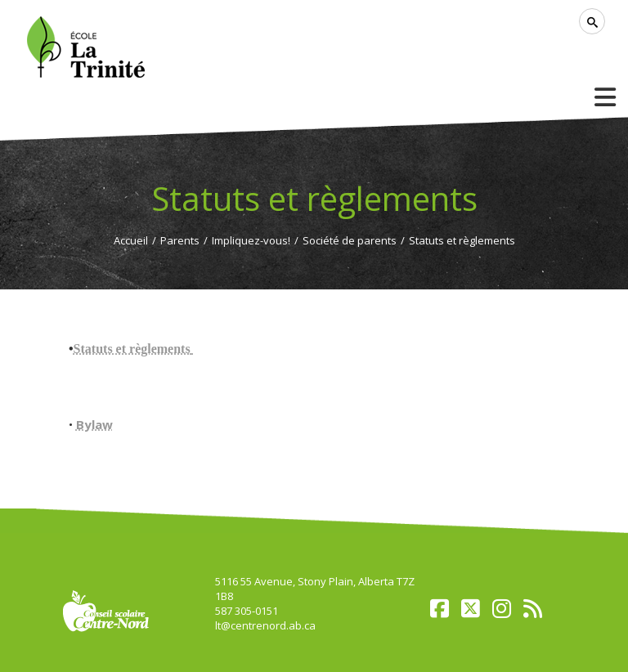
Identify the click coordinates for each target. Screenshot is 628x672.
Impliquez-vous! (251, 240)
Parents (180, 240)
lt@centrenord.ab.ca (265, 625)
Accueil (131, 240)
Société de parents (350, 240)
